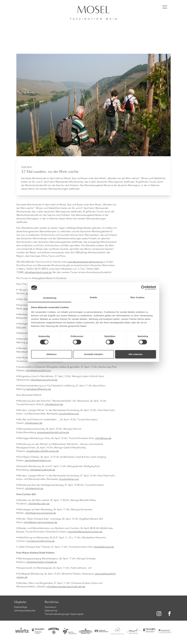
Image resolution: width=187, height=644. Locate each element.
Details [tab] (93, 297)
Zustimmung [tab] (50, 298)
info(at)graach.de (34, 423)
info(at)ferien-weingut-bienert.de (40, 523)
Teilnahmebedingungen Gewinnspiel (64, 614)
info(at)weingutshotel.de (42, 470)
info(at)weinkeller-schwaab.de (41, 562)
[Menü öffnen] (165, 7)
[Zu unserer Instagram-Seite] (159, 614)
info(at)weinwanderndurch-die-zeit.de (66, 587)
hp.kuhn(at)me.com (69, 414)
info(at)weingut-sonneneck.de (40, 513)
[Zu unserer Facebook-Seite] (170, 614)
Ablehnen (51, 354)
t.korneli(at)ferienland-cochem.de (85, 532)
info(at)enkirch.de (54, 405)
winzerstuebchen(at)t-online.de (53, 433)
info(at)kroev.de (103, 438)
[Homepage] (93, 10)
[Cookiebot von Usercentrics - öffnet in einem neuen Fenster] (143, 288)
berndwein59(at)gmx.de (39, 389)
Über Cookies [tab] (137, 297)
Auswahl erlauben (93, 354)
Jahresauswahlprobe (25, 611)
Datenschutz (51, 611)
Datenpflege (21, 607)
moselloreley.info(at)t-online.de (42, 451)
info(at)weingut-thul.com (38, 371)
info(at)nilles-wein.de (39, 504)
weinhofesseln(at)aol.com (38, 461)
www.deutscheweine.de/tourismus (85, 262)
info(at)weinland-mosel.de (38, 272)
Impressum (50, 607)
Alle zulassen (135, 354)
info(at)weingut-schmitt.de (44, 380)
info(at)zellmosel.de (104, 547)
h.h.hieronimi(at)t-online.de (41, 541)
